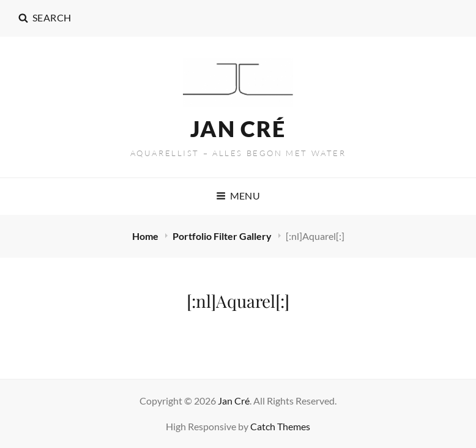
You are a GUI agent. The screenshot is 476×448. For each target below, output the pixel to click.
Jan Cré (238, 129)
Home (146, 236)
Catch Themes (280, 426)
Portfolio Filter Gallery (223, 236)
